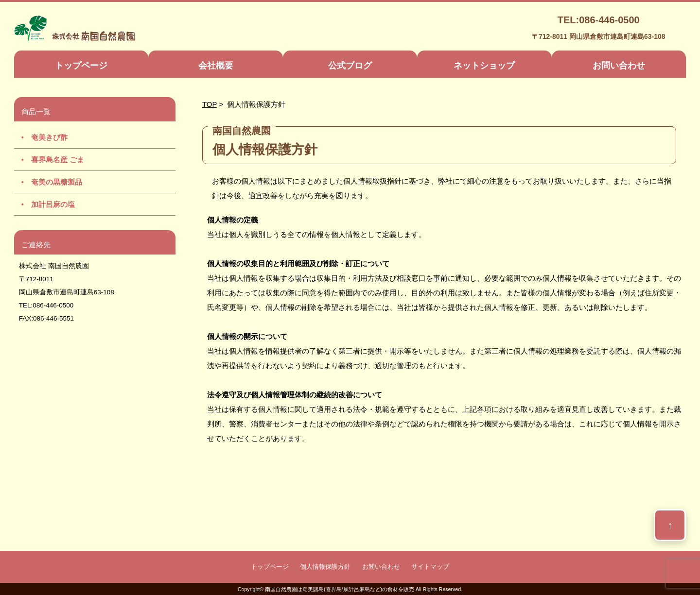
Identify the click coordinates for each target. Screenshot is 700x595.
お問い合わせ (619, 66)
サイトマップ (430, 567)
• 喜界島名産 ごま (49, 160)
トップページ (81, 66)
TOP (210, 104)
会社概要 (216, 66)
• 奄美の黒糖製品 (48, 182)
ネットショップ (484, 66)
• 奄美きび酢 (41, 137)
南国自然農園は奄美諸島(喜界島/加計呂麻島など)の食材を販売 (340, 589)
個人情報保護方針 (325, 567)
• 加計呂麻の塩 (44, 204)
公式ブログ (350, 66)
